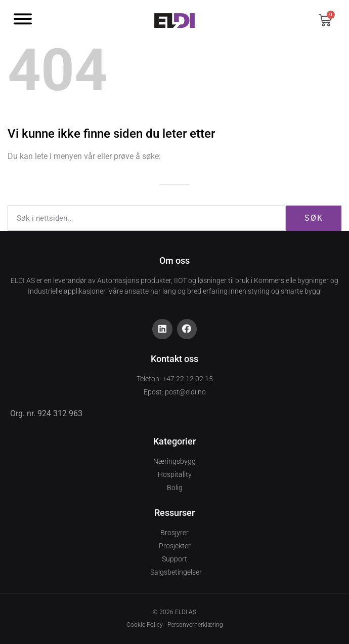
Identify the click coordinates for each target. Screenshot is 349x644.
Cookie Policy (145, 625)
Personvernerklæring (195, 625)
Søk (314, 218)
